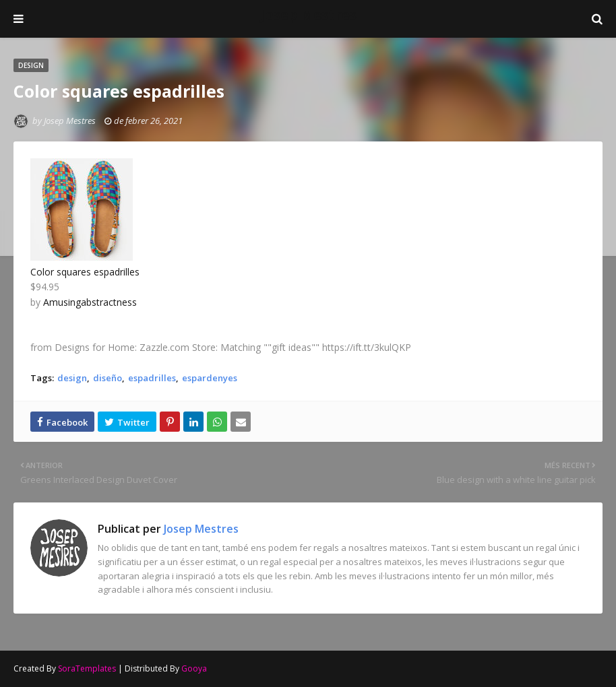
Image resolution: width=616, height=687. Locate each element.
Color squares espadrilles (85, 272)
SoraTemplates (87, 668)
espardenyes (210, 378)
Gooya (194, 668)
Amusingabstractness (90, 302)
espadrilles (152, 378)
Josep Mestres (308, 14)
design (72, 378)
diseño (107, 378)
